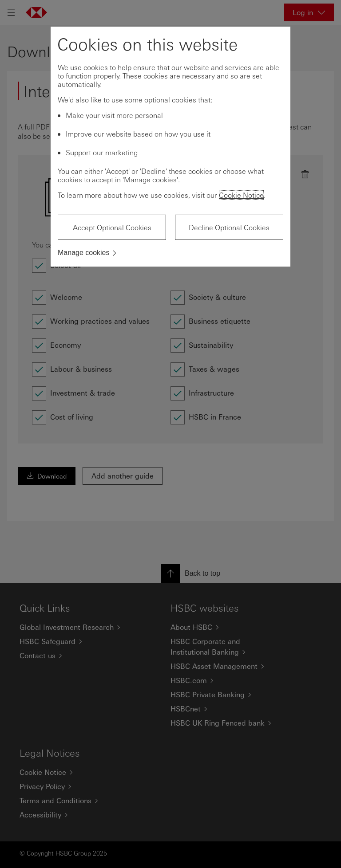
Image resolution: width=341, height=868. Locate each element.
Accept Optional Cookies (112, 227)
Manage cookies (84, 253)
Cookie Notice (241, 195)
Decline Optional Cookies (229, 227)
